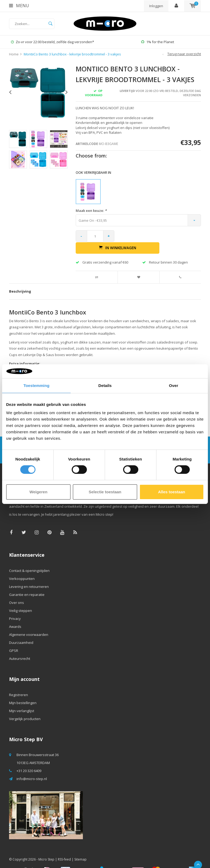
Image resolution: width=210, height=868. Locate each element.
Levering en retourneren (29, 575)
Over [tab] (174, 385)
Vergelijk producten (25, 707)
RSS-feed (64, 848)
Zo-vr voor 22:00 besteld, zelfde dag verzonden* (53, 42)
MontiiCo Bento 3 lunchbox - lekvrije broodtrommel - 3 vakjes (72, 54)
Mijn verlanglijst (22, 699)
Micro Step (46, 848)
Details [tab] (105, 385)
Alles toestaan (172, 492)
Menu (19, 6)
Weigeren (39, 492)
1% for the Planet (157, 42)
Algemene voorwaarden (29, 623)
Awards (15, 615)
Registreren (19, 683)
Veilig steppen (21, 599)
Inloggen (156, 6)
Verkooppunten (22, 567)
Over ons (17, 591)
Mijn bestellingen (23, 691)
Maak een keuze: (91, 211)
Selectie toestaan (105, 492)
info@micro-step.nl (32, 768)
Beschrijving (20, 280)
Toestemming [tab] (37, 385)
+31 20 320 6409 (29, 760)
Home (14, 54)
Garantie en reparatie (27, 583)
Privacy (15, 607)
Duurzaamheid (21, 631)
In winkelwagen (159, 236)
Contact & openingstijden (29, 559)
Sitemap (80, 848)
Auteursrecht (20, 647)
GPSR (14, 639)
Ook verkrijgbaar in (93, 172)
